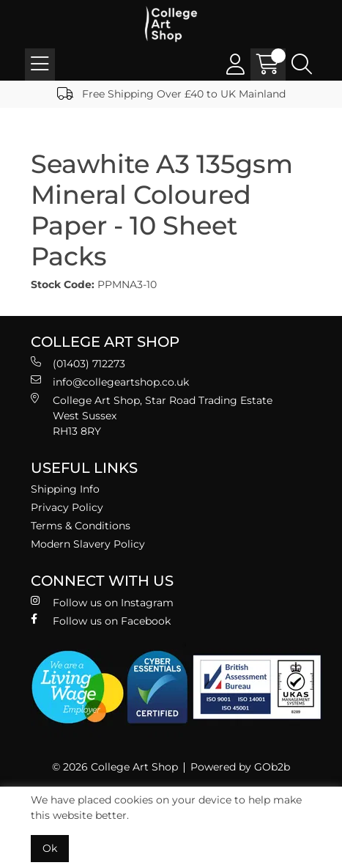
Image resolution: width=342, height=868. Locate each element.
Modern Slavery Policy (88, 544)
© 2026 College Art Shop (115, 767)
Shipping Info (65, 489)
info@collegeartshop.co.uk (110, 382)
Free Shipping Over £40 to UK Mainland (171, 94)
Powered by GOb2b (240, 767)
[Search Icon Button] (302, 65)
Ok (50, 848)
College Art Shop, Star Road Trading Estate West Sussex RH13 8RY (152, 415)
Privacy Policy (67, 507)
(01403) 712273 (78, 363)
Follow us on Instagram (102, 602)
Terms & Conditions (81, 526)
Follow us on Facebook (101, 621)
